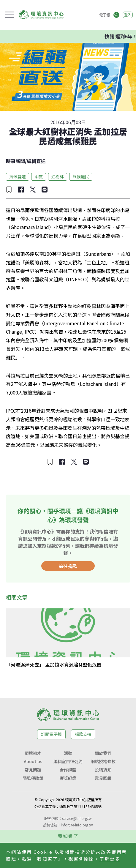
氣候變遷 (18, 176)
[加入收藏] (9, 190)
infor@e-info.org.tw (77, 825)
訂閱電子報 (51, 734)
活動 (68, 753)
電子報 (105, 15)
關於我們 (103, 753)
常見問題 (33, 770)
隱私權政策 (33, 778)
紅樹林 (58, 176)
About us (33, 761)
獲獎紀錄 (68, 778)
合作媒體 (68, 770)
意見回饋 (103, 778)
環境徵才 (33, 753)
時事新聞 (15, 161)
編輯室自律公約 (68, 761)
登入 (128, 15)
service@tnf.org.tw (77, 818)
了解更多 (110, 859)
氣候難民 (81, 176)
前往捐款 (68, 566)
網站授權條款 (103, 761)
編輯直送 (36, 161)
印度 (39, 176)
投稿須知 (103, 770)
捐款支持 (83, 734)
